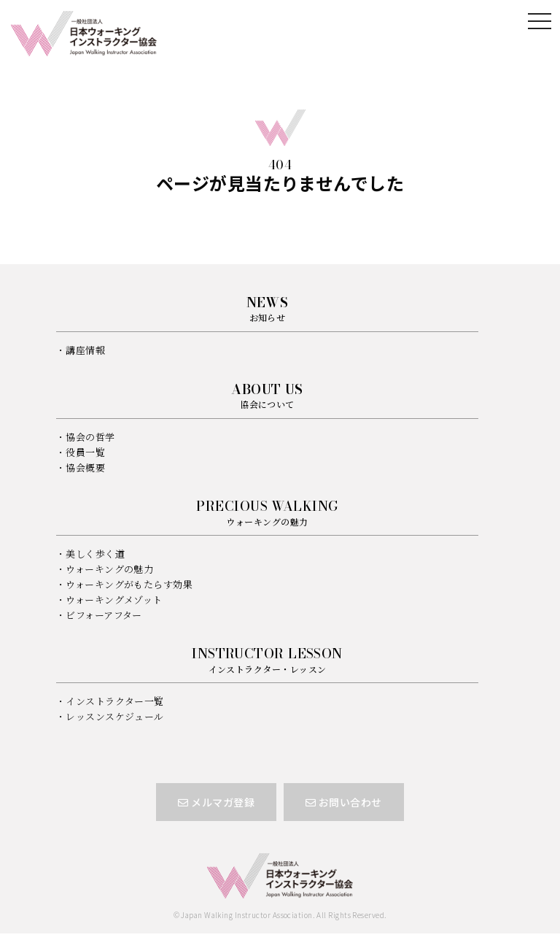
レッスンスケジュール (115, 716)
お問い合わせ (344, 802)
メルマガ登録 (216, 802)
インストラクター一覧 (115, 701)
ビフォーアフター (104, 615)
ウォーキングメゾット (114, 600)
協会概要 (85, 467)
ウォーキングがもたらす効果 (129, 584)
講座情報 (85, 350)
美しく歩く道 (95, 554)
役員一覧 (85, 452)
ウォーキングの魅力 (109, 569)
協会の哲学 (90, 437)
